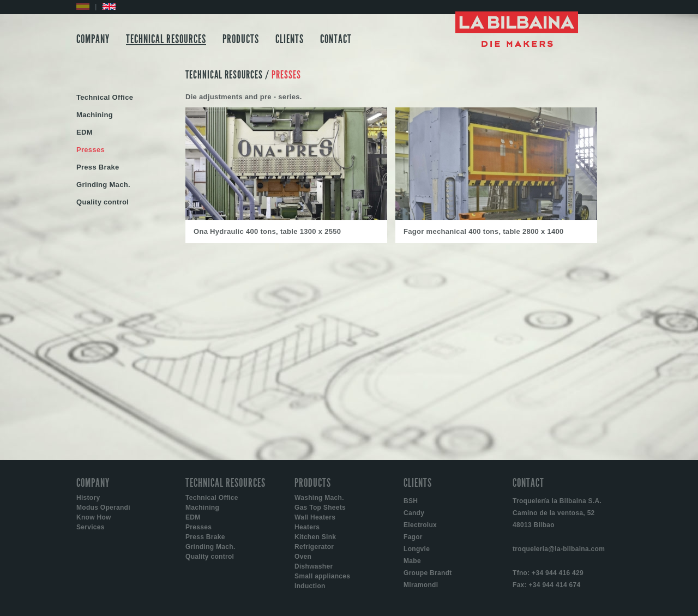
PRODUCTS (241, 39)
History (88, 498)
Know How (94, 517)
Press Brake (205, 537)
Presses (198, 527)
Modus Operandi (103, 508)
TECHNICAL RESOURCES (166, 39)
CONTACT (336, 39)
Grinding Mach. (210, 547)
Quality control (210, 557)
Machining (202, 508)
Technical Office (212, 498)
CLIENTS (290, 39)
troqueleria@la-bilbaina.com (559, 549)
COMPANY (93, 39)
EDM (193, 517)
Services (91, 527)
